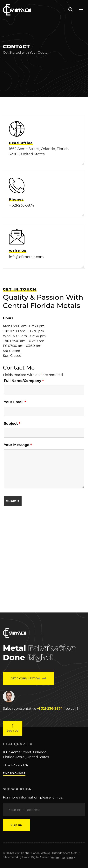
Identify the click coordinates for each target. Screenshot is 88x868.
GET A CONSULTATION (28, 678)
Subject (12, 424)
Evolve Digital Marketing (38, 857)
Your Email (15, 402)
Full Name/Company (24, 381)
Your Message (18, 445)
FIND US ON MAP (14, 773)
